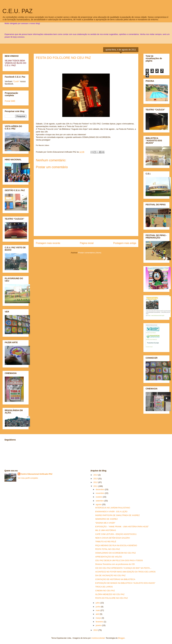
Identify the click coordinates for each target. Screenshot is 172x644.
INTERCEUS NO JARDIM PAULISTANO (113, 508)
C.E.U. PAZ (17, 11)
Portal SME (10, 101)
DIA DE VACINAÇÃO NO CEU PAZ (110, 575)
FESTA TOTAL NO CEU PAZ (107, 549)
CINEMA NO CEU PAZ (105, 591)
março (99, 618)
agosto (99, 504)
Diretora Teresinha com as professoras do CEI (115, 564)
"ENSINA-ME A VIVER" (105, 523)
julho (98, 603)
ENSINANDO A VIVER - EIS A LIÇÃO (111, 512)
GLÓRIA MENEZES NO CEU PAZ (110, 594)
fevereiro (100, 622)
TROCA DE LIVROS (104, 587)
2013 (96, 479)
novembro (100, 493)
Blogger (121, 638)
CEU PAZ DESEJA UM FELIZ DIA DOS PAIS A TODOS (119, 560)
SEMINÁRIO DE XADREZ (106, 519)
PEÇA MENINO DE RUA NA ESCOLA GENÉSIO (116, 545)
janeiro (99, 625)
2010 (96, 630)
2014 (96, 475)
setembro (100, 501)
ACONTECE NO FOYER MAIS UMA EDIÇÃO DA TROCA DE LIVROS (125, 572)
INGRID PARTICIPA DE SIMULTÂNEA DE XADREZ (117, 515)
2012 (96, 482)
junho (98, 607)
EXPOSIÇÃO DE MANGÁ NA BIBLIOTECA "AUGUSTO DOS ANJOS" (125, 583)
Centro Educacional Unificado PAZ (37, 474)
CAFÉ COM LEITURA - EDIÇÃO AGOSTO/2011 (116, 534)
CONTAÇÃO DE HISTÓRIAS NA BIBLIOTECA (115, 579)
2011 (96, 486)
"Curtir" (16, 81)
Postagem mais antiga (125, 243)
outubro (99, 497)
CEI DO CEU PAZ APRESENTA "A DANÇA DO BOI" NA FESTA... (123, 568)
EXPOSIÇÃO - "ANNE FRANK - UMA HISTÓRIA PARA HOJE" (122, 527)
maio (98, 610)
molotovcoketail (98, 638)
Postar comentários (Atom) (90, 253)
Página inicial (87, 243)
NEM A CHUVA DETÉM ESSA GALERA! (113, 538)
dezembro (100, 489)
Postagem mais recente (48, 243)
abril (98, 614)
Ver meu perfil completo (28, 478)
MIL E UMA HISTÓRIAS (105, 530)
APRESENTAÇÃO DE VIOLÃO (109, 557)
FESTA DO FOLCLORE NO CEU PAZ (63, 58)
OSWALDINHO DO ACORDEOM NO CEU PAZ (115, 553)
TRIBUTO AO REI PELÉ (106, 542)
